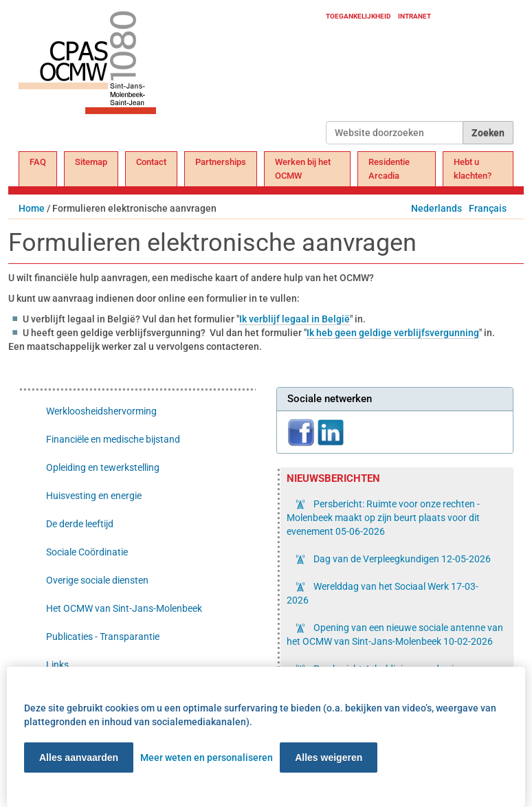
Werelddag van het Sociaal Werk (383, 593)
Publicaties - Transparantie (103, 637)
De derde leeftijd (80, 524)
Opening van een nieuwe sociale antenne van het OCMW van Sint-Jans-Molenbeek (395, 634)
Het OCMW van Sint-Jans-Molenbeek (124, 608)
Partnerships (221, 162)
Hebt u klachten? (473, 169)
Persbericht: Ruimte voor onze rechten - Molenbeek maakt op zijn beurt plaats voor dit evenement (383, 518)
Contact (151, 162)
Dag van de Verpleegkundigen (401, 559)
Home (32, 208)
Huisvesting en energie (94, 496)
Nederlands (436, 208)
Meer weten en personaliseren (207, 758)
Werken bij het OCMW (303, 169)
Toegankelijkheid (358, 16)
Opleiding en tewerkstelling (103, 467)
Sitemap (91, 162)
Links (57, 665)
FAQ (38, 162)
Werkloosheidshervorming (101, 411)
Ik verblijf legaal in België (295, 319)
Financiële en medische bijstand (113, 439)
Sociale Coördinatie (87, 552)
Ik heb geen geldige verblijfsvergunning (393, 333)
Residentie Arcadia (389, 169)
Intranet (414, 16)
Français (488, 208)
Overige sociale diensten (97, 580)
